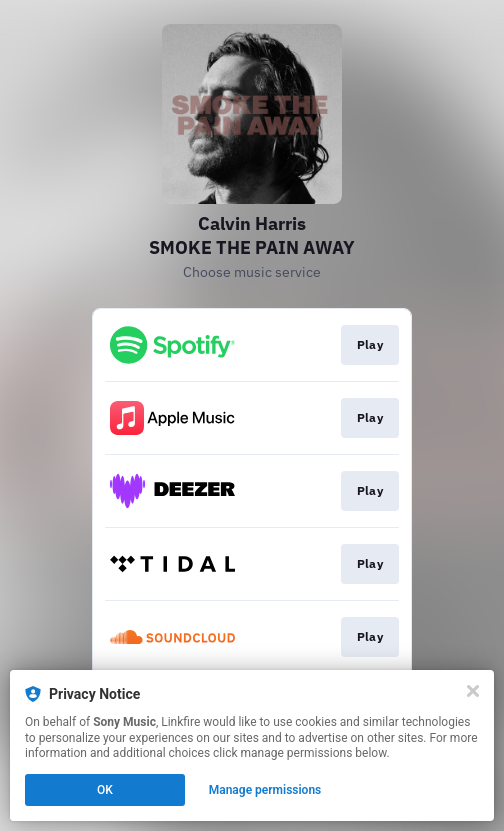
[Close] (473, 691)
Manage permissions (265, 790)
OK (105, 790)
